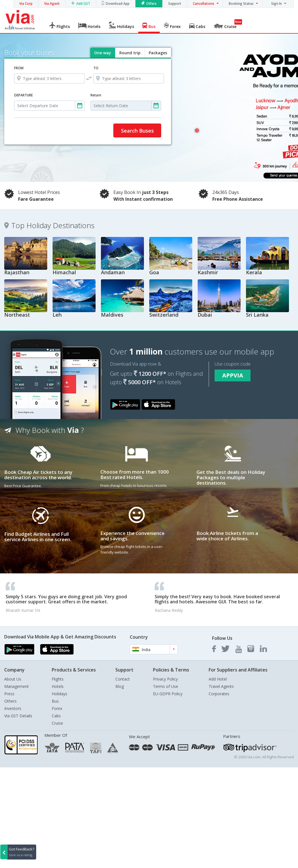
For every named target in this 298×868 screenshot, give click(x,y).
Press (9, 694)
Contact (123, 679)
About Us (13, 679)
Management (17, 686)
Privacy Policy (165, 679)
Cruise (57, 723)
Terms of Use (166, 686)
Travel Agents (221, 686)
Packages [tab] (158, 53)
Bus (55, 701)
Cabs (56, 716)
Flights (58, 679)
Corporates (219, 694)
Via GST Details (18, 716)
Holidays (60, 694)
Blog (120, 686)
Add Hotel (218, 679)
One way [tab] (103, 53)
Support (175, 4)
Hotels (58, 686)
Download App (118, 4)
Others (10, 701)
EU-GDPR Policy (168, 694)
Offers (151, 4)
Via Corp (26, 4)
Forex (57, 708)
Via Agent (52, 4)
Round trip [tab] (130, 53)
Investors (13, 708)
